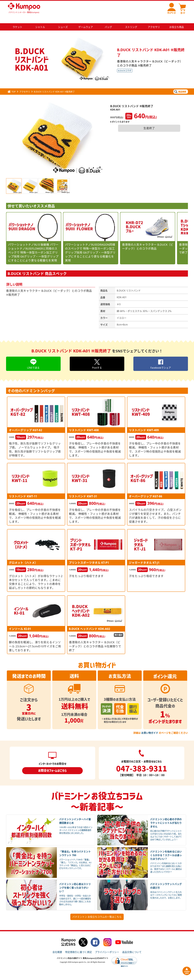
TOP (12, 84)
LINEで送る (33, 356)
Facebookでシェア (161, 356)
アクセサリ (25, 84)
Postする (97, 356)
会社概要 (57, 945)
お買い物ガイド (150, 726)
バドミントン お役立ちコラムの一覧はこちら (97, 910)
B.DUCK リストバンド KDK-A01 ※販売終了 (54, 84)
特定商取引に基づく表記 (79, 945)
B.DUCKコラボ (125, 63)
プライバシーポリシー (107, 945)
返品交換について (132, 945)
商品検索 (180, 84)
